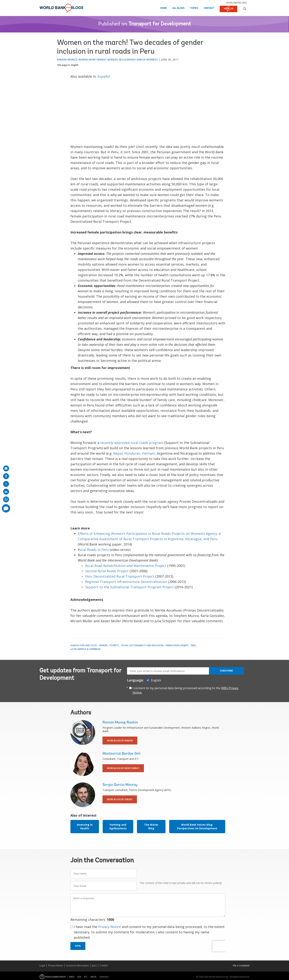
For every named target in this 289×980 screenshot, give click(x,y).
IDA (79, 977)
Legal (42, 966)
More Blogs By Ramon (120, 741)
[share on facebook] (6, 476)
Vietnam (148, 453)
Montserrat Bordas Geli (106, 59)
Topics (194, 8)
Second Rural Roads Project (107, 571)
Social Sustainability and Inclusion (142, 645)
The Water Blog (151, 826)
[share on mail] (6, 468)
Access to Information (77, 966)
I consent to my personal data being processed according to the (186, 690)
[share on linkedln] (6, 492)
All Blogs (178, 8)
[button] (245, 9)
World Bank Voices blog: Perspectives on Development (197, 826)
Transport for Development (160, 24)
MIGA (93, 977)
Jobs (94, 966)
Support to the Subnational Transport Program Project (129, 587)
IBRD (72, 977)
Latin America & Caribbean (85, 649)
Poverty (114, 645)
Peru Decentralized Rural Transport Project (120, 576)
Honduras (132, 453)
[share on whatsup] (6, 499)
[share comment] (6, 508)
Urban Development (177, 645)
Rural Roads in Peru (93, 550)
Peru (193, 645)
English (75, 65)
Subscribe (226, 671)
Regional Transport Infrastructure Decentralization (126, 582)
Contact (209, 8)
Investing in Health (85, 826)
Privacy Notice (110, 927)
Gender (103, 645)
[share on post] (6, 484)
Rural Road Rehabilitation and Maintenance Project (126, 566)
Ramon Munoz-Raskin (72, 59)
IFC (86, 977)
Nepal (118, 453)
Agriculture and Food (84, 645)
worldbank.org (236, 3)
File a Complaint (241, 966)
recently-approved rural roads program (132, 443)
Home (163, 8)
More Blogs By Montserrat (123, 768)
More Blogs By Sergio (120, 799)
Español (104, 76)
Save (78, 946)
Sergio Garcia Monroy (142, 59)
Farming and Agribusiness (118, 826)
